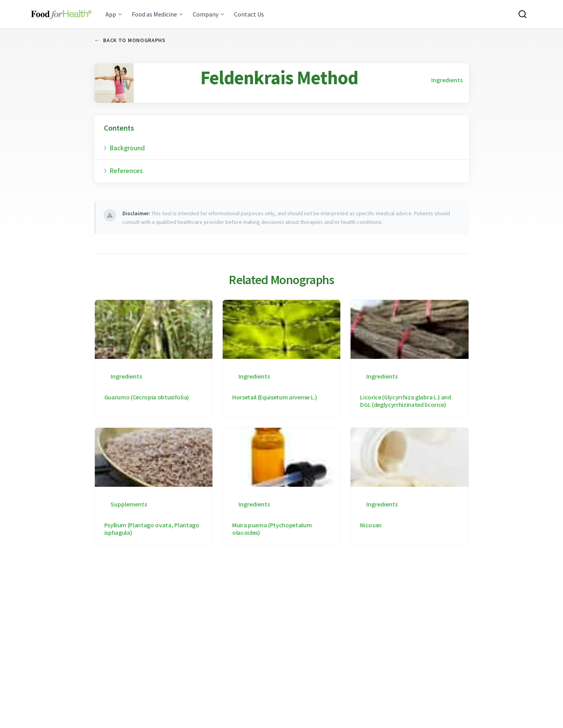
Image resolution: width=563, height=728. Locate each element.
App (114, 14)
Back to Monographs (130, 40)
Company (209, 14)
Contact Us (249, 14)
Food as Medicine (158, 14)
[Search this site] (522, 14)
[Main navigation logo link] (62, 14)
